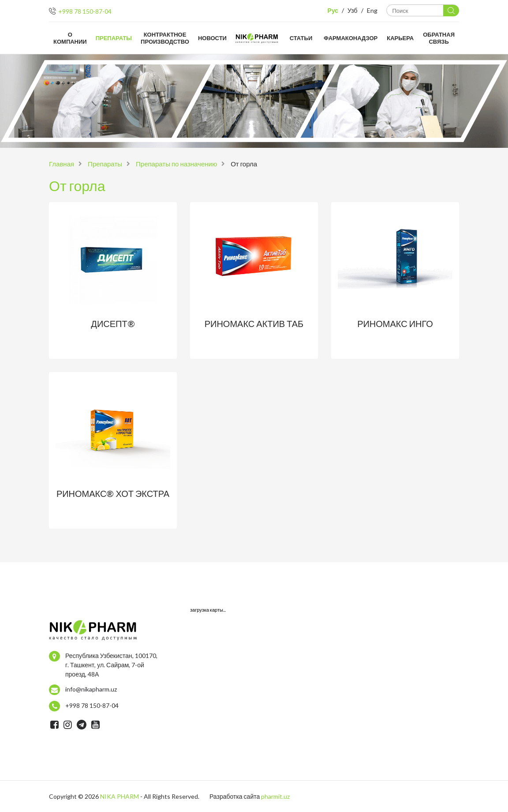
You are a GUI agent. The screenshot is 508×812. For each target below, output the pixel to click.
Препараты (114, 38)
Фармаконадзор (351, 38)
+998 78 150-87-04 (85, 11)
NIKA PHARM (120, 796)
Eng (372, 10)
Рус (333, 10)
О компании (70, 38)
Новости (212, 38)
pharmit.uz (275, 796)
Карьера (400, 38)
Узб (352, 10)
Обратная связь (439, 38)
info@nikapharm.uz (91, 689)
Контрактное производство (165, 38)
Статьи (301, 38)
